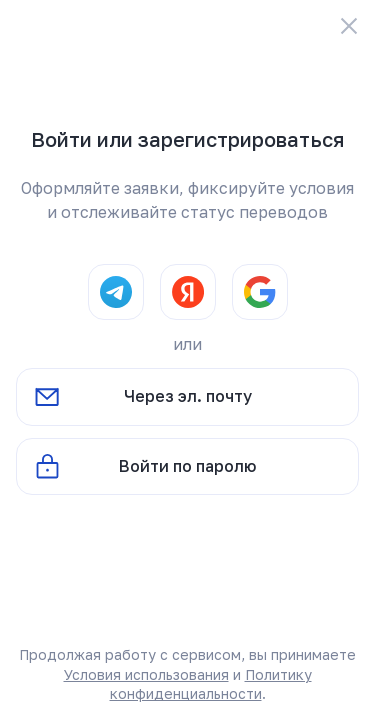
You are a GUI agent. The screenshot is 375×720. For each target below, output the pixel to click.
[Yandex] (188, 292)
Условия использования (146, 674)
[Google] (260, 292)
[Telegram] (116, 292)
